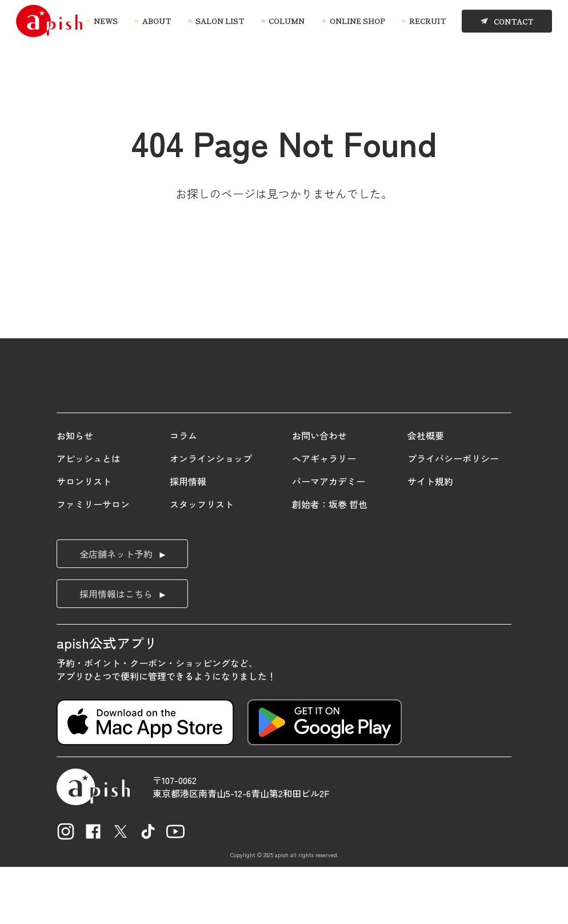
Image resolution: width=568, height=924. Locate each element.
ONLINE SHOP (357, 21)
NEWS (106, 21)
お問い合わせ (319, 493)
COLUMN (287, 21)
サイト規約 (430, 539)
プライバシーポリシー (453, 516)
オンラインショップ (211, 516)
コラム (183, 493)
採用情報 (188, 539)
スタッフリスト (202, 562)
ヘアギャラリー (324, 516)
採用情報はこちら (116, 651)
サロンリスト (84, 539)
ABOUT (157, 21)
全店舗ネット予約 (116, 611)
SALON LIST (220, 21)
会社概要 (426, 493)
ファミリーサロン (93, 562)
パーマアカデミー (329, 539)
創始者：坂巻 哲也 (330, 562)
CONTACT (513, 21)
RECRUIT (427, 21)
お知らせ (75, 493)
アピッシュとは (89, 516)
